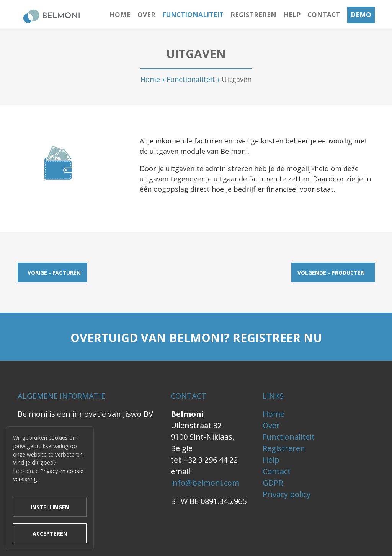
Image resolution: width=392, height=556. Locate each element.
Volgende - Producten (331, 273)
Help (292, 15)
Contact (324, 15)
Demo (361, 15)
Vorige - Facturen (54, 273)
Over (146, 15)
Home (120, 15)
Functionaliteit (193, 15)
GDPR (273, 483)
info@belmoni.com (205, 483)
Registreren (253, 15)
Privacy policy (287, 494)
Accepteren (50, 534)
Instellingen (50, 507)
